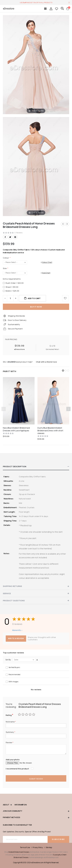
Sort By (8, 660)
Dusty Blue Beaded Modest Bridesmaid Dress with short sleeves (50, 431)
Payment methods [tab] (36, 818)
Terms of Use (25, 848)
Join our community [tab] (36, 811)
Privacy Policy (38, 848)
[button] (63, 371)
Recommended (14, 674)
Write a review (16, 638)
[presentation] (68, 409)
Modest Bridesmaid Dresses (19, 852)
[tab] (36, 467)
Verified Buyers (14, 667)
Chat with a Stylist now (46, 362)
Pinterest (15, 237)
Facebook (5, 237)
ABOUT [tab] (7, 805)
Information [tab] (19, 805)
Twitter (10, 237)
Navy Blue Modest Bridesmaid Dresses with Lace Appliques (16, 429)
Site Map (49, 848)
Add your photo (13, 760)
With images (13, 682)
